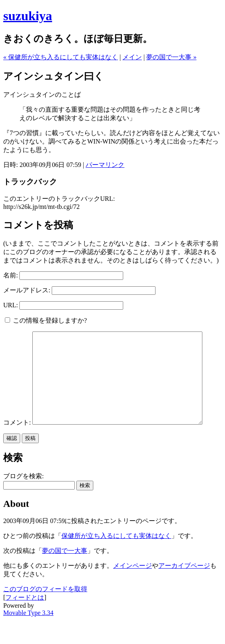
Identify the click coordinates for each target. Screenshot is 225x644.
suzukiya (28, 16)
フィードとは (25, 622)
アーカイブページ (184, 590)
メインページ (132, 590)
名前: (11, 275)
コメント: (17, 335)
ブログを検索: (23, 500)
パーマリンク (105, 165)
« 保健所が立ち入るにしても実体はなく (61, 57)
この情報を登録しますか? (46, 320)
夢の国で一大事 (65, 575)
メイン (132, 57)
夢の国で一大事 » (171, 57)
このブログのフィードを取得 (45, 613)
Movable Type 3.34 (28, 637)
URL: (11, 305)
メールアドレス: (27, 290)
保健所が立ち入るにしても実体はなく (116, 560)
